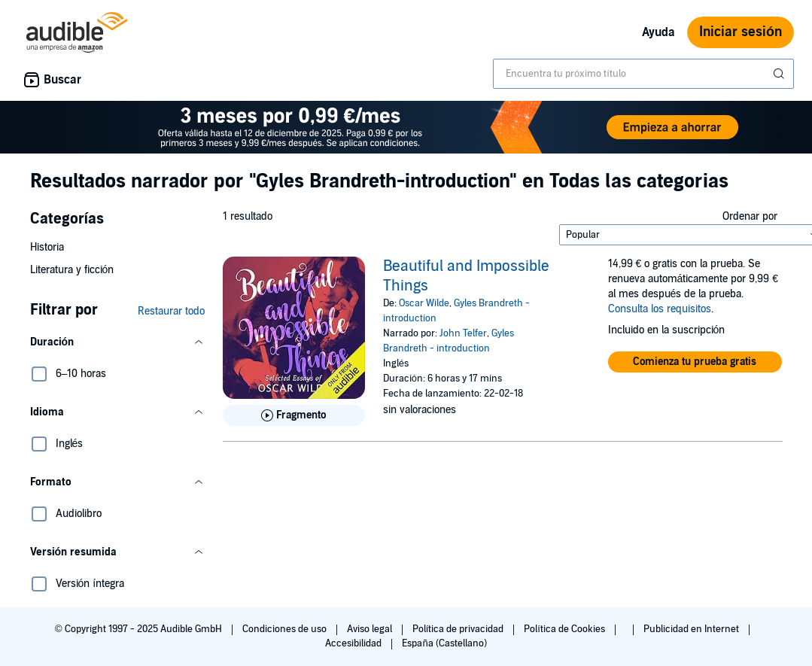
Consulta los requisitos (660, 309)
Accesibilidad (354, 643)
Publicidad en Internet (692, 629)
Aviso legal (371, 629)
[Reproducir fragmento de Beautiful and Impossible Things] (294, 415)
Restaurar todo (171, 311)
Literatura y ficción (72, 270)
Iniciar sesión (741, 32)
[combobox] (643, 74)
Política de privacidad (459, 629)
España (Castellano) (444, 643)
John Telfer (463, 333)
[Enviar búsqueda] (780, 74)
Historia (47, 247)
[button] (117, 342)
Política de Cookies (566, 629)
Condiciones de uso (286, 629)
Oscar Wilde (424, 303)
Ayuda (658, 32)
